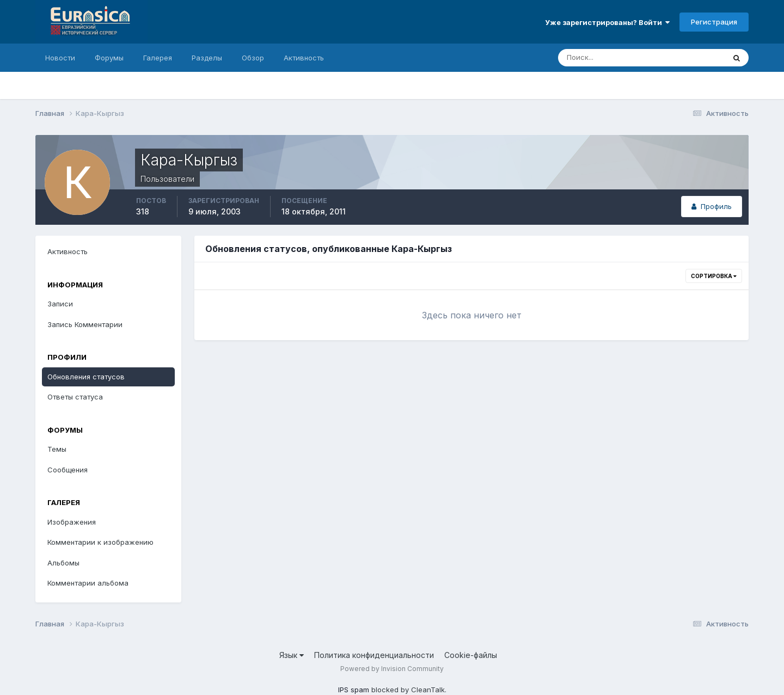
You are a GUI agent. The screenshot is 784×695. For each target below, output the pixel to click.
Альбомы (63, 563)
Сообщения (68, 470)
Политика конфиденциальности (374, 655)
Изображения (72, 522)
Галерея (158, 58)
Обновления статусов (86, 377)
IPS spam (354, 690)
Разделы (207, 58)
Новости (60, 58)
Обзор (253, 58)
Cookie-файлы (471, 655)
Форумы (109, 58)
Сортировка (714, 276)
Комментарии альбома (88, 583)
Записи (60, 304)
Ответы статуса (75, 397)
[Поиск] (595, 58)
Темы (57, 449)
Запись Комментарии (85, 324)
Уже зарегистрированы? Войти (607, 22)
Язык (292, 655)
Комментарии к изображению (100, 542)
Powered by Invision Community (392, 669)
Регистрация (714, 22)
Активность (304, 58)
